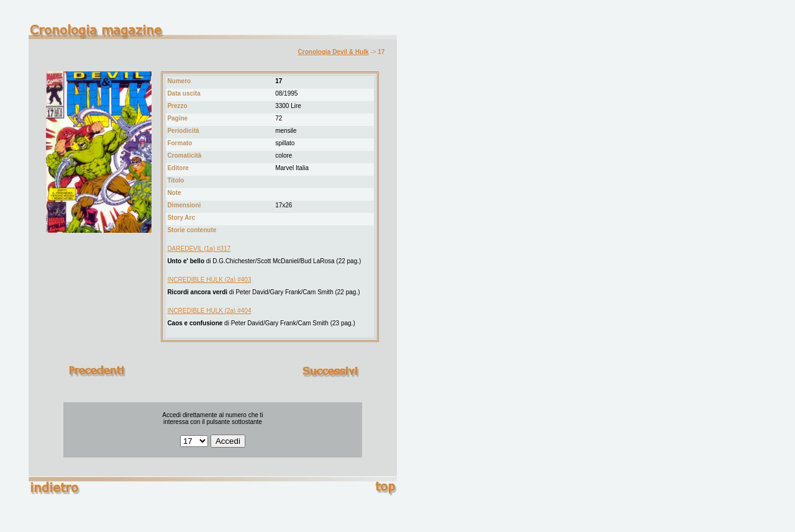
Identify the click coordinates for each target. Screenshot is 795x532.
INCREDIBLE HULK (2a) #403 (209, 280)
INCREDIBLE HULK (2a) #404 (209, 311)
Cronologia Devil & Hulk (334, 52)
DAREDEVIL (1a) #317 (199, 249)
